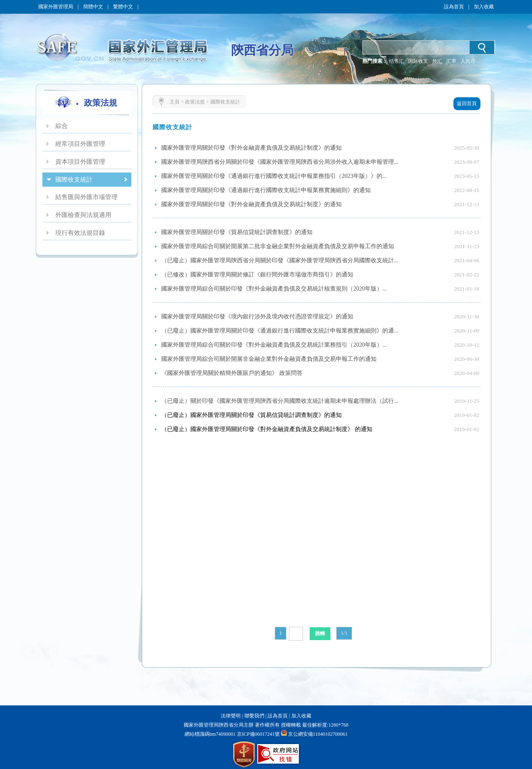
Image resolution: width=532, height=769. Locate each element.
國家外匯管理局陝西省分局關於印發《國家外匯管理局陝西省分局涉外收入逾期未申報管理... (280, 162)
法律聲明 (231, 716)
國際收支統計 (225, 102)
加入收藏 (484, 7)
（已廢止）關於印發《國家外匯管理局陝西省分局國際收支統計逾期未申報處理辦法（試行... (280, 401)
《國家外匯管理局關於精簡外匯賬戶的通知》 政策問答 (232, 373)
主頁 (175, 102)
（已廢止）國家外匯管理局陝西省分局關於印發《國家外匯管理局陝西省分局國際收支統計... (280, 260)
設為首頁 (454, 7)
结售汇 (397, 61)
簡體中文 (93, 7)
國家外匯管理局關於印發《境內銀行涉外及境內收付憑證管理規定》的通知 (257, 317)
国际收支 (418, 61)
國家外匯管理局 (56, 7)
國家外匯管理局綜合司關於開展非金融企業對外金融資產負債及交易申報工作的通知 (269, 359)
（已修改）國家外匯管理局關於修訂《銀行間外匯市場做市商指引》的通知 (257, 275)
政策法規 (195, 102)
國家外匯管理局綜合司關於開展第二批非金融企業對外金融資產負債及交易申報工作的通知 (278, 246)
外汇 (437, 61)
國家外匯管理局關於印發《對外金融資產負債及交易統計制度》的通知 (251, 148)
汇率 (451, 61)
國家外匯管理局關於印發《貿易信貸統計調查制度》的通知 (237, 232)
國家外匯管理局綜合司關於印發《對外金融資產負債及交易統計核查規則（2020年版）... (274, 289)
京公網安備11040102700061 (318, 734)
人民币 (468, 61)
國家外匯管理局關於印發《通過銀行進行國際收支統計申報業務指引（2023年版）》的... (274, 176)
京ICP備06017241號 (258, 734)
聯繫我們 (254, 716)
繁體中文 (123, 7)
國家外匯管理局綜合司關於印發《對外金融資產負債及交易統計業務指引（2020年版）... (274, 345)
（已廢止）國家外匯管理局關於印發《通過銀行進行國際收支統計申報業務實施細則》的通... (280, 331)
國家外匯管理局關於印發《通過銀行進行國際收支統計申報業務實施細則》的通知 (266, 190)
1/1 (344, 633)
